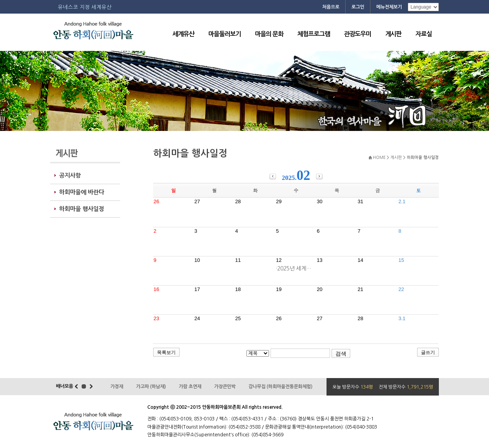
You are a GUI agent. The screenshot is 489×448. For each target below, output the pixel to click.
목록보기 (166, 352)
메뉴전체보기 (389, 7)
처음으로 (331, 7)
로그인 (358, 7)
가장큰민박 (225, 387)
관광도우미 (358, 34)
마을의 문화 (269, 34)
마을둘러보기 (225, 34)
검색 (341, 354)
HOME (379, 158)
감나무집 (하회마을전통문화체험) (280, 387)
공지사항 (70, 175)
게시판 (393, 34)
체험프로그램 (314, 34)
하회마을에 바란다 (82, 192)
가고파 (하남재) (151, 387)
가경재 (117, 387)
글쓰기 (428, 352)
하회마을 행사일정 (82, 209)
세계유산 (183, 34)
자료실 (424, 34)
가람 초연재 (190, 387)
